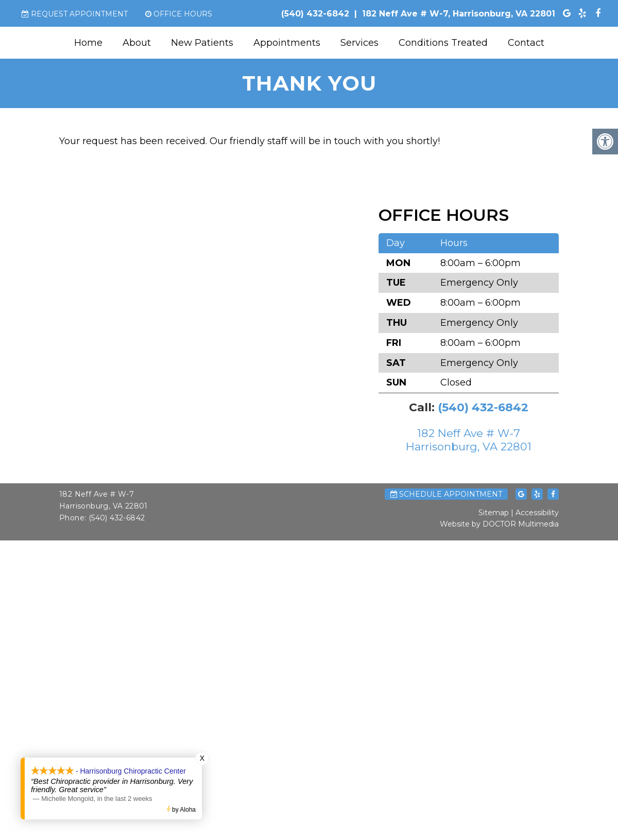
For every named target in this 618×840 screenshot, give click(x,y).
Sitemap (494, 513)
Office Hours (179, 14)
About (137, 43)
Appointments (287, 43)
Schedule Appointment (446, 494)
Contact (526, 43)
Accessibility (537, 513)
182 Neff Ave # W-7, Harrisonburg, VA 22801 (459, 14)
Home (88, 43)
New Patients (202, 43)
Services (359, 43)
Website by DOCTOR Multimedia (499, 524)
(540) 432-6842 (315, 14)
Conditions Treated (443, 43)
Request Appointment (75, 14)
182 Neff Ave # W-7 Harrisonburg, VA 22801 (469, 440)
